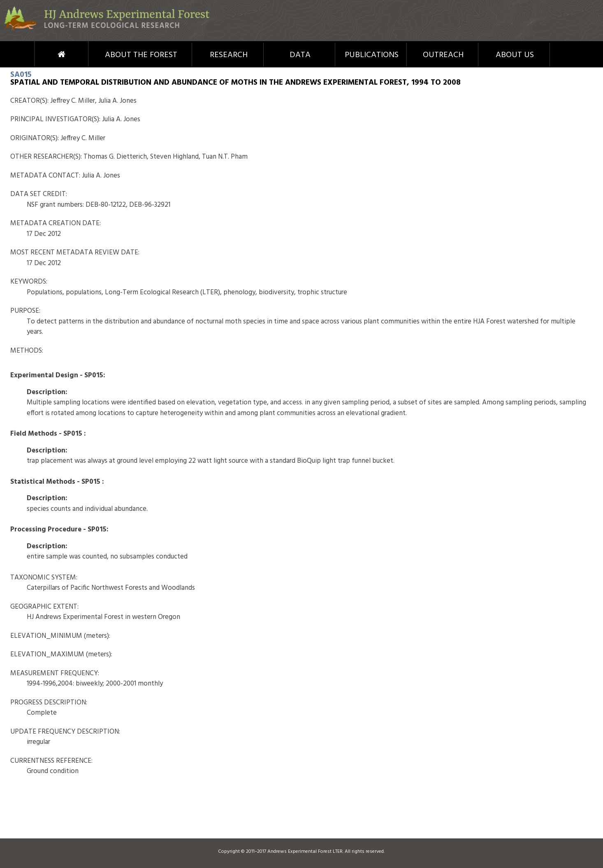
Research (229, 55)
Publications (372, 55)
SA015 (21, 75)
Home (46, 54)
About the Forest (141, 55)
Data (300, 55)
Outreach (443, 55)
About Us (515, 55)
